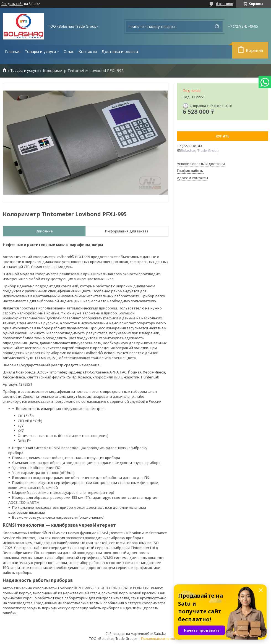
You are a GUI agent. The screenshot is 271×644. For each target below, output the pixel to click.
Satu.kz (160, 634)
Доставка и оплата (120, 51)
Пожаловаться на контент (162, 639)
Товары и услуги (40, 51)
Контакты (88, 51)
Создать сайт (12, 4)
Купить (223, 136)
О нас (69, 51)
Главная (13, 51)
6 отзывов (225, 4)
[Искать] (217, 26)
